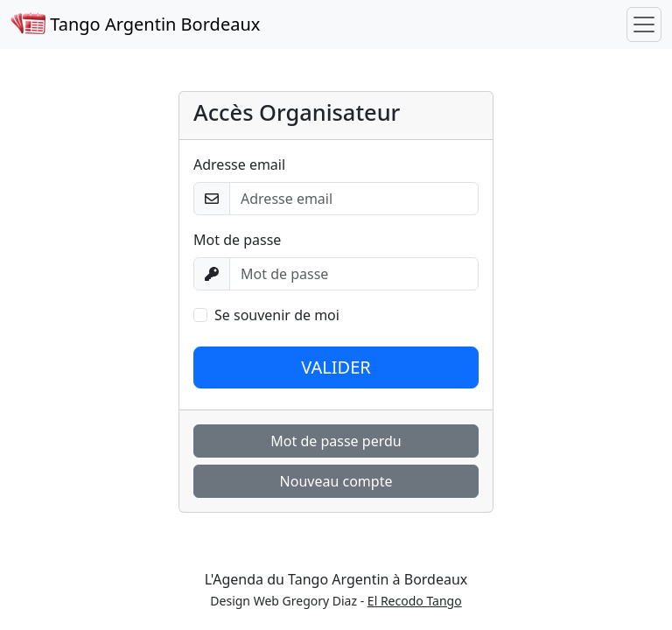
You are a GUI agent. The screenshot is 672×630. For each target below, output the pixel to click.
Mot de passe (237, 240)
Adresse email (239, 164)
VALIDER (336, 367)
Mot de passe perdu (336, 441)
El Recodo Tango (415, 601)
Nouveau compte (336, 481)
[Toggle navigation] (644, 24)
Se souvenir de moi (277, 315)
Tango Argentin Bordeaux (135, 24)
